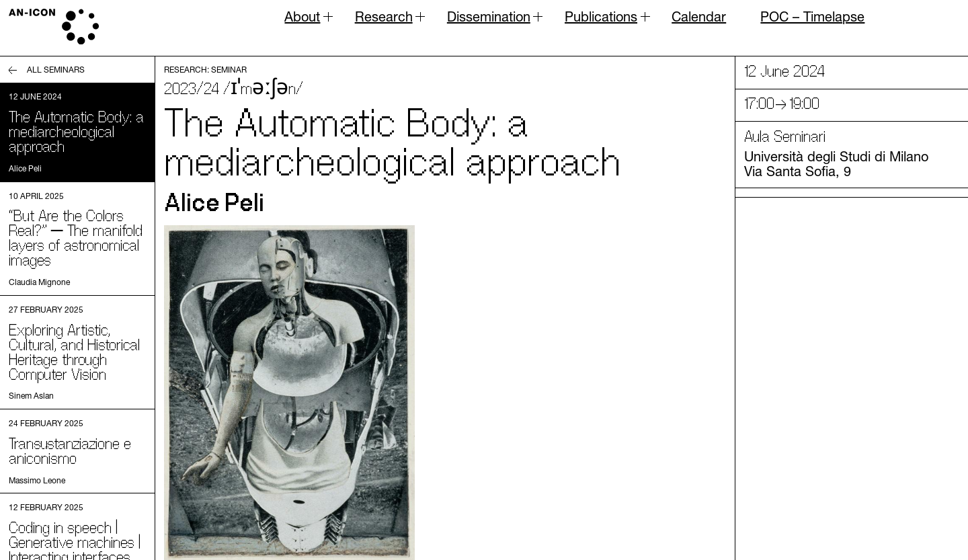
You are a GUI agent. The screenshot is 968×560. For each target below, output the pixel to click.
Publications (601, 20)
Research (384, 20)
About (302, 20)
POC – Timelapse (812, 16)
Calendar (699, 16)
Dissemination (489, 20)
